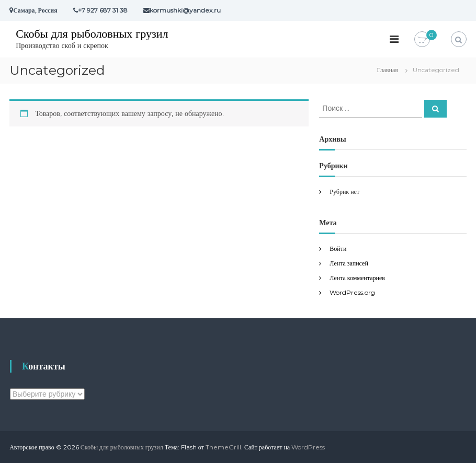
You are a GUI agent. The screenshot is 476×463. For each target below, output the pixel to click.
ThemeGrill (223, 447)
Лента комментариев (357, 278)
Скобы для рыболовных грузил (92, 34)
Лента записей (349, 263)
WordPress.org (352, 292)
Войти (338, 248)
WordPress (308, 447)
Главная (388, 70)
